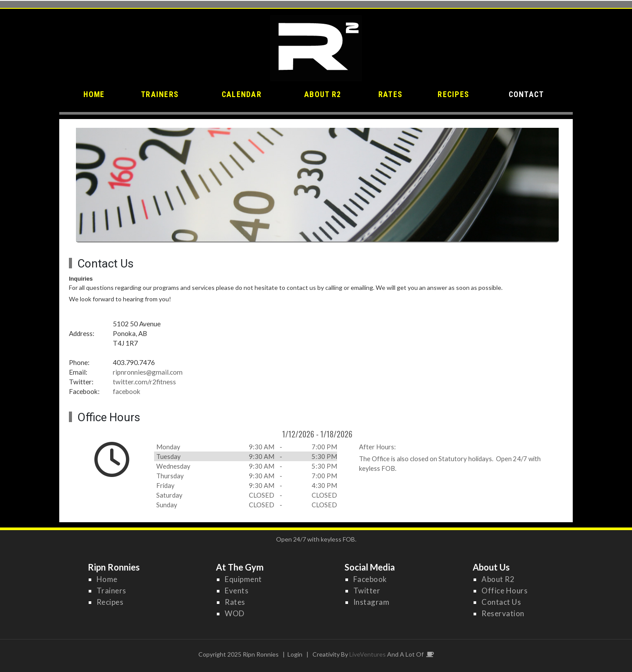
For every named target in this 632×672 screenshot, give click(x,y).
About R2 (498, 579)
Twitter (367, 591)
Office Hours (505, 591)
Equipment (243, 579)
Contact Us (501, 602)
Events (237, 591)
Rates (235, 602)
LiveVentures (368, 654)
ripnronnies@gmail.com (148, 372)
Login (295, 654)
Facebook (370, 579)
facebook (127, 391)
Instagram (372, 602)
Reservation (503, 613)
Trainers (111, 591)
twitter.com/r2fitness (144, 382)
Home (107, 579)
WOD (235, 613)
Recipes (110, 602)
